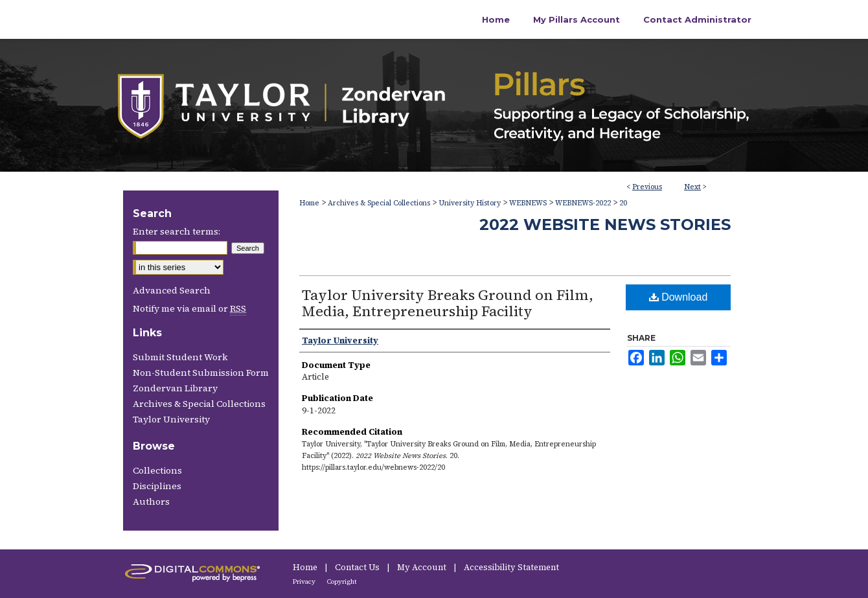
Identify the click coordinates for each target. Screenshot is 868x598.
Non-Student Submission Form (201, 373)
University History (470, 203)
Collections (157, 470)
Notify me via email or (189, 308)
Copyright (342, 581)
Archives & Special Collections (379, 203)
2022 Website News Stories (605, 224)
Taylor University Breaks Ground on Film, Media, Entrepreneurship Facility (448, 303)
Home (309, 203)
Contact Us (358, 567)
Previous (647, 187)
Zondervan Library (175, 388)
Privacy (305, 581)
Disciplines (157, 486)
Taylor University (171, 419)
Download (679, 297)
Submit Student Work (180, 357)
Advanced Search (172, 290)
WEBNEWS (528, 203)
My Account (423, 567)
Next (692, 187)
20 (623, 203)
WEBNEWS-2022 (583, 203)
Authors (151, 501)
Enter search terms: (177, 231)
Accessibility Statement (511, 567)
